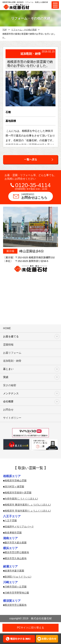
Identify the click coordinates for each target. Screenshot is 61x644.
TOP (5, 30)
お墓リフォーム (12, 353)
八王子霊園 (11, 520)
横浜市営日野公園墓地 (17, 552)
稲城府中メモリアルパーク (19, 527)
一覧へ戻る (31, 159)
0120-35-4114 (33, 185)
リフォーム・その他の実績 (24, 30)
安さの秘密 (10, 385)
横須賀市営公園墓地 (16, 605)
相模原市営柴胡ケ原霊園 (18, 493)
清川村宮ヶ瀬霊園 (14, 487)
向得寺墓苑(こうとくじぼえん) (21, 499)
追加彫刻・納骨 (12, 361)
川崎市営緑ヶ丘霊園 (16, 587)
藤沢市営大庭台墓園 (16, 543)
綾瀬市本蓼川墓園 (14, 571)
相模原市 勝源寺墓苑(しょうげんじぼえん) (28, 505)
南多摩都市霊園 (13, 533)
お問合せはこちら (37, 196)
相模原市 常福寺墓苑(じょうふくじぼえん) (28, 511)
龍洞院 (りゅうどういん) (18, 577)
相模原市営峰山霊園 (16, 480)
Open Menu (55, 5)
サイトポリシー (12, 418)
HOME (7, 328)
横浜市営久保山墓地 (16, 558)
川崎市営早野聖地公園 (17, 593)
